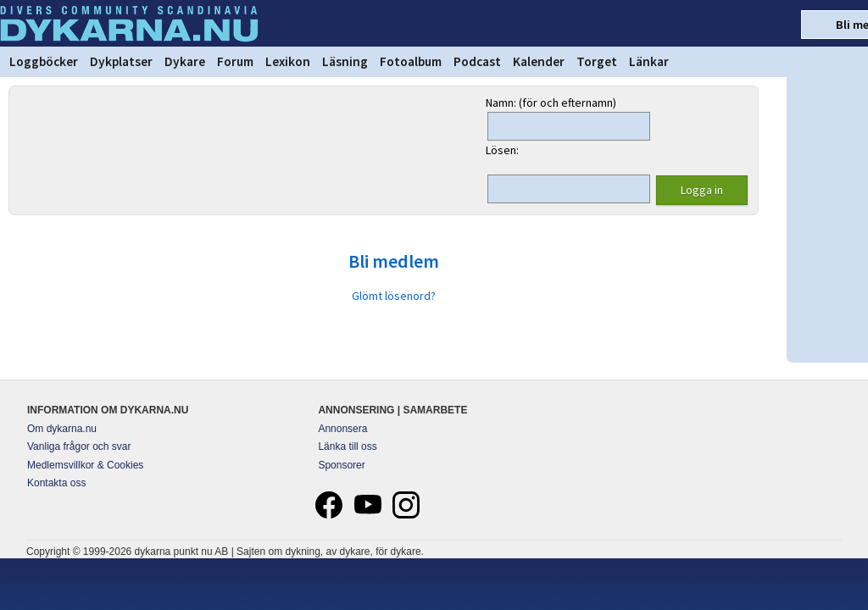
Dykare (185, 61)
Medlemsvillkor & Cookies (85, 465)
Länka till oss (347, 446)
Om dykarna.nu (62, 429)
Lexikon (288, 61)
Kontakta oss (56, 483)
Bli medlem (394, 261)
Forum (235, 61)
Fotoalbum (411, 61)
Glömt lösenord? (394, 296)
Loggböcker (44, 61)
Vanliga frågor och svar (79, 446)
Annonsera (342, 429)
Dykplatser (121, 61)
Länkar (649, 61)
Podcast (477, 61)
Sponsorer (341, 465)
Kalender (539, 61)
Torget (597, 61)
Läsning (345, 61)
